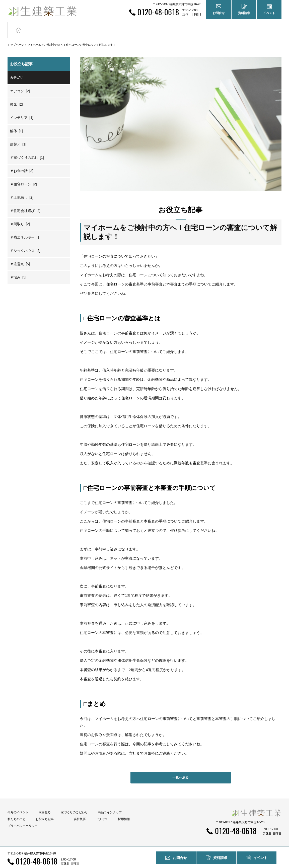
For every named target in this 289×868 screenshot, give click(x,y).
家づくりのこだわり (74, 803)
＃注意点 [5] (20, 255)
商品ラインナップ (110, 803)
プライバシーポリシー (23, 817)
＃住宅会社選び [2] (25, 202)
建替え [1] (18, 135)
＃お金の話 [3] (22, 162)
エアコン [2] (20, 82)
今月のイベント (18, 803)
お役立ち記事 (227, 25)
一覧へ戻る (180, 768)
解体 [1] (16, 122)
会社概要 (80, 810)
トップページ (16, 36)
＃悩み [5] (18, 268)
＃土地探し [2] (22, 188)
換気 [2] (16, 95)
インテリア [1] (22, 109)
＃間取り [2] (20, 215)
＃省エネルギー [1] (25, 228)
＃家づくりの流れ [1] (27, 149)
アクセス (102, 810)
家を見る (45, 803)
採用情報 (124, 810)
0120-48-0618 (158, 12)
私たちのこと (17, 810)
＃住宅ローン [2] (23, 175)
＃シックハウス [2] (25, 242)
